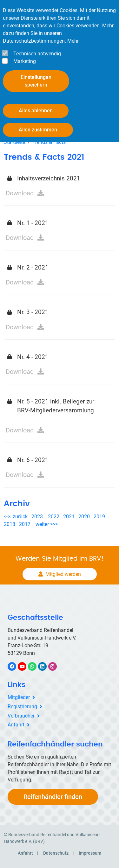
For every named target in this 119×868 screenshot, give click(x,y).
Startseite (14, 142)
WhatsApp (35, 666)
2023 (37, 517)
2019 (99, 517)
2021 (69, 517)
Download (20, 193)
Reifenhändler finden (53, 797)
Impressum (90, 853)
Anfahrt (16, 725)
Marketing (25, 61)
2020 (85, 517)
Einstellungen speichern (36, 81)
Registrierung (22, 707)
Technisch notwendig (37, 54)
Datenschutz (56, 853)
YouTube (26, 666)
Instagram (56, 666)
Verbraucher (21, 716)
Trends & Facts (49, 142)
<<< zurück (16, 517)
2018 (10, 524)
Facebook (15, 666)
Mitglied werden (63, 574)
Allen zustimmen (38, 130)
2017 (25, 524)
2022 (54, 517)
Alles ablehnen (36, 111)
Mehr (73, 41)
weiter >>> (47, 524)
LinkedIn (46, 666)
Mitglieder (19, 697)
